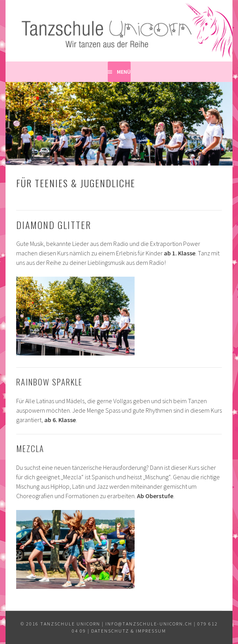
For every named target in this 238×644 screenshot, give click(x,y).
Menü (124, 72)
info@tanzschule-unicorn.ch (149, 624)
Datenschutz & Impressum (129, 631)
